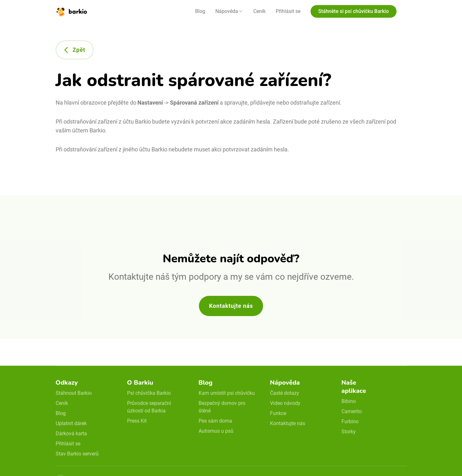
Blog (200, 11)
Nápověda (227, 11)
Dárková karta (71, 433)
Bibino (349, 401)
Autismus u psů (216, 431)
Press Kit (137, 421)
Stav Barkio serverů (77, 454)
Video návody (285, 403)
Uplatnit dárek (71, 423)
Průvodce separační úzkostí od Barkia (149, 407)
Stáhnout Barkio (74, 393)
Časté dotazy (285, 393)
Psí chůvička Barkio (149, 393)
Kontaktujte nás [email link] (288, 423)
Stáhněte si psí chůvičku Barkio (353, 11)
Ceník (259, 11)
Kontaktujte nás (231, 306)
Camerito (352, 411)
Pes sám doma (215, 421)
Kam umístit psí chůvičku (227, 393)
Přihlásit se (288, 11)
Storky (349, 432)
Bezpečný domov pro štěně (222, 407)
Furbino (350, 421)
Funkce (278, 413)
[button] (229, 11)
